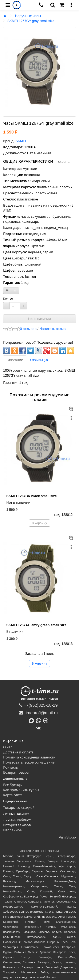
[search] (53, 5)
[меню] (71, 5)
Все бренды (13, 785)
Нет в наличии (39, 319)
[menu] (8, 5)
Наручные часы (28, 16)
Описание (15, 360)
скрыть (64, 162)
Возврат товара (16, 772)
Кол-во (8, 299)
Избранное (12, 830)
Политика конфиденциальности (29, 757)
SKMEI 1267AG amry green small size (36, 625)
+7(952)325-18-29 (38, 705)
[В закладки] (7, 291)
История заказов (17, 825)
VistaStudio (67, 837)
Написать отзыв (52, 329)
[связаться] (42, 5)
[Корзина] (62, 5)
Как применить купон (21, 790)
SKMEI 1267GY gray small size (31, 21)
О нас (8, 747)
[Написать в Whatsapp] (40, 720)
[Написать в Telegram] (47, 720)
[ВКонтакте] (39, 728)
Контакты (11, 767)
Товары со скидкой (19, 808)
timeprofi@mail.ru (38, 713)
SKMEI (21, 141)
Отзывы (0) (39, 360)
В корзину (39, 523)
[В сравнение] (15, 291)
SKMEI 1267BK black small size (31, 496)
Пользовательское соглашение (29, 762)
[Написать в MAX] (32, 720)
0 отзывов (28, 329)
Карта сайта (13, 795)
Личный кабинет (17, 820)
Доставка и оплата (18, 752)
